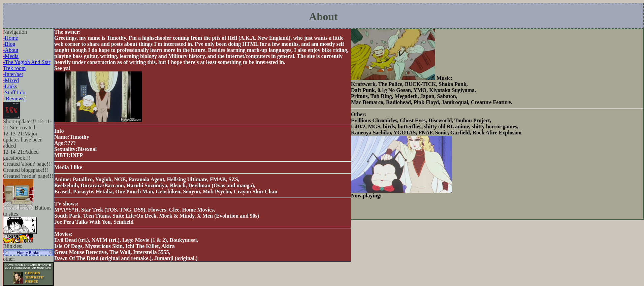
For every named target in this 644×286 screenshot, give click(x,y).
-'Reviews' (14, 99)
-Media (11, 56)
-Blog (9, 44)
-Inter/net (13, 74)
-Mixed (11, 80)
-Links (10, 86)
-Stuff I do (14, 92)
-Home (10, 38)
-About (11, 50)
